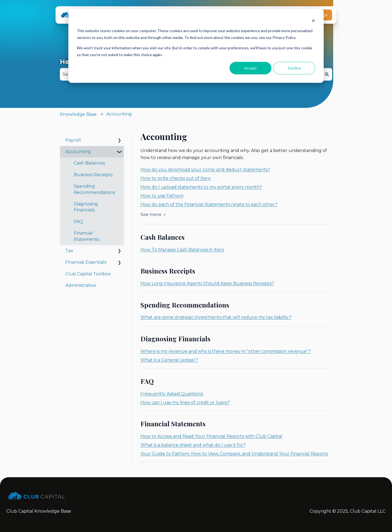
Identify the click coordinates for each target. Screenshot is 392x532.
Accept (250, 68)
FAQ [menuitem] (78, 222)
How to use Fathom (162, 196)
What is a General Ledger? (169, 360)
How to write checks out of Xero (176, 178)
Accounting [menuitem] (78, 152)
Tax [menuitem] (69, 251)
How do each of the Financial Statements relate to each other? (209, 204)
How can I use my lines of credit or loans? (185, 402)
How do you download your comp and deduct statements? (205, 170)
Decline (294, 68)
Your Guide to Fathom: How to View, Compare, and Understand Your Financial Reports (234, 454)
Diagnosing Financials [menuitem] (86, 207)
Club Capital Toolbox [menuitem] (88, 274)
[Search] (327, 74)
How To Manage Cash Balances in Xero (182, 250)
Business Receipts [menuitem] (93, 175)
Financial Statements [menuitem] (87, 236)
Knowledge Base (78, 114)
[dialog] (196, 46)
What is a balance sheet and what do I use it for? (193, 445)
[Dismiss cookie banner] (313, 21)
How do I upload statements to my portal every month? (201, 187)
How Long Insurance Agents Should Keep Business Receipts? (207, 283)
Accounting (119, 114)
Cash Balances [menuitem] (89, 163)
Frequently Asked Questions (172, 394)
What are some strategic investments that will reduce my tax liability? (216, 317)
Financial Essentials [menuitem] (86, 262)
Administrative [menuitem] (81, 285)
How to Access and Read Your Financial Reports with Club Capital (211, 436)
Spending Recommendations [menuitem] (94, 189)
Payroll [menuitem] (73, 140)
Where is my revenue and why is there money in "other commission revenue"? (226, 351)
